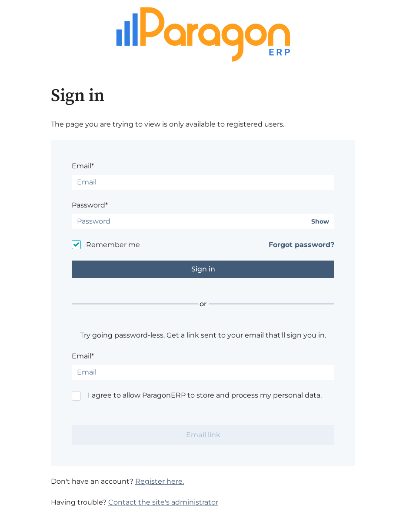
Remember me (113, 245)
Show (320, 222)
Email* (83, 166)
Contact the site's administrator (163, 502)
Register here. (160, 481)
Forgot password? (301, 245)
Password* (90, 205)
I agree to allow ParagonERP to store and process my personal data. (205, 395)
